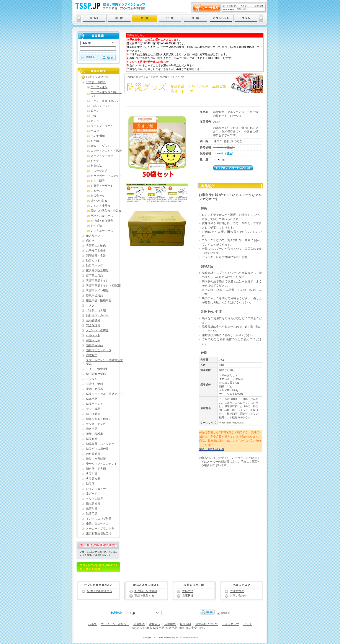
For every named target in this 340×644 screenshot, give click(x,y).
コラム (202, 628)
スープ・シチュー (102, 156)
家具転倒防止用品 (97, 271)
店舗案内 (170, 624)
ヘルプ (92, 624)
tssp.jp (136, 628)
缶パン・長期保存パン (105, 101)
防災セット (93, 261)
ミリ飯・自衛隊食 (102, 221)
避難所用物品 (95, 345)
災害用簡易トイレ (97, 281)
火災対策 (92, 474)
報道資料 (185, 624)
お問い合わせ (238, 596)
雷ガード (92, 494)
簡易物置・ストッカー (100, 444)
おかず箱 (96, 226)
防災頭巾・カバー (97, 315)
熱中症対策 (93, 414)
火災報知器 (93, 479)
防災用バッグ (95, 266)
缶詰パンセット (101, 106)
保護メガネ (93, 340)
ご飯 (93, 116)
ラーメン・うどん (102, 126)
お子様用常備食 (96, 251)
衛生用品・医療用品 (99, 301)
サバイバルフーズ (102, 216)
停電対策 (92, 355)
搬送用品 (92, 429)
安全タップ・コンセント (102, 464)
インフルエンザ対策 (99, 519)
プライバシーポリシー (115, 624)
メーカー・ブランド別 (100, 529)
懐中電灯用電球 (96, 374)
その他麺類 (98, 136)
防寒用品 (92, 399)
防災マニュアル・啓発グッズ (104, 394)
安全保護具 (93, 325)
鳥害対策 (92, 509)
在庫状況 (188, 596)
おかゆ (95, 141)
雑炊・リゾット (101, 146)
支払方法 (188, 591)
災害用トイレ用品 (97, 291)
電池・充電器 (95, 389)
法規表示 (155, 624)
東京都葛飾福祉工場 (99, 534)
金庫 (181, 628)
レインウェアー (96, 489)
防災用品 (159, 628)
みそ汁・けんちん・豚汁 (106, 151)
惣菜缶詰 (96, 166)
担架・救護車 (95, 434)
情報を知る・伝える (99, 419)
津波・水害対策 (96, 459)
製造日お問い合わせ (212, 449)
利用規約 (139, 624)
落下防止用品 (95, 276)
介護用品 (172, 628)
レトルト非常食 (101, 206)
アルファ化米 (177, 77)
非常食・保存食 (159, 77)
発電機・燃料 (95, 384)
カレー (95, 121)
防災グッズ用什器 (97, 449)
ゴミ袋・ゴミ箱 (96, 311)
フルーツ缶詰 (99, 171)
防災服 (90, 484)
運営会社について (207, 624)
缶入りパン (93, 236)
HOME (130, 77)
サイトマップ (230, 624)
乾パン (95, 111)
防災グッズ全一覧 (98, 77)
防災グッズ (142, 77)
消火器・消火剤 (96, 469)
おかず (95, 161)
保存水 (90, 241)
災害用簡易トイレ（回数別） (104, 286)
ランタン (92, 379)
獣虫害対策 (93, 504)
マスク (90, 306)
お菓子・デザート (102, 186)
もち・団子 (98, 181)
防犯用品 (146, 628)
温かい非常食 (99, 201)
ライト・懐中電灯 (97, 369)
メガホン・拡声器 (97, 330)
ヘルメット (93, 335)
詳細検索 (90, 57)
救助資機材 (93, 320)
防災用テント (95, 404)
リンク (248, 624)
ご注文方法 (237, 591)
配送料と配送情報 (146, 591)
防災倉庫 (92, 439)
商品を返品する (144, 596)
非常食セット (99, 196)
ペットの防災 (95, 499)
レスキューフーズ (102, 231)
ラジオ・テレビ (96, 424)
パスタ (95, 131)
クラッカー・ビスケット (106, 176)
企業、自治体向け (97, 524)
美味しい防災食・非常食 (106, 211)
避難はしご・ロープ (99, 350)
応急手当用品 (95, 296)
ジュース (96, 191)
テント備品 (93, 409)
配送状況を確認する (99, 591)
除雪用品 (92, 514)
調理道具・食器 (96, 256)
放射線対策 (93, 454)
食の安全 (191, 628)
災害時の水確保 (96, 246)
